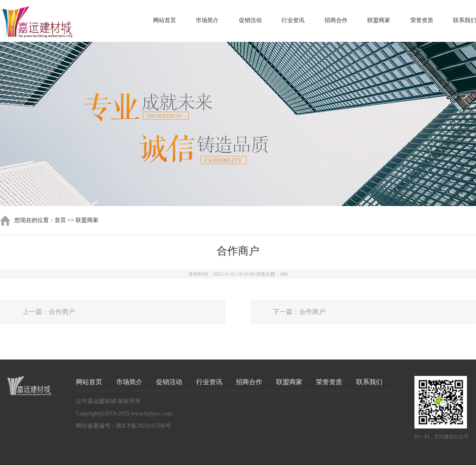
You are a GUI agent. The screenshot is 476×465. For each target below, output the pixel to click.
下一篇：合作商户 (299, 312)
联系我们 (465, 20)
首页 (60, 220)
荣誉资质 (422, 20)
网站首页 (165, 20)
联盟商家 (379, 20)
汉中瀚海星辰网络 (128, 438)
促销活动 (250, 20)
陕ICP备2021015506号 (144, 426)
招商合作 (336, 20)
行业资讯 (293, 20)
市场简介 (207, 20)
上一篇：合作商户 (49, 312)
